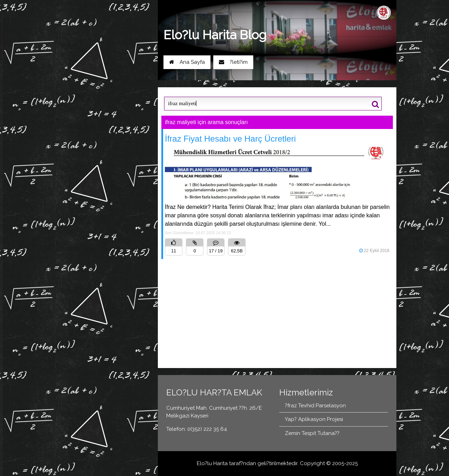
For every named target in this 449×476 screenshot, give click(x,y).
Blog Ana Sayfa (84, 101)
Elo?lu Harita (212, 463)
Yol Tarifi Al (83, 79)
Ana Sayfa (187, 62)
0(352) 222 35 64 (128, 79)
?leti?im (233, 62)
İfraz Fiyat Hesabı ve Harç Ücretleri (230, 139)
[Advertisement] (277, 311)
